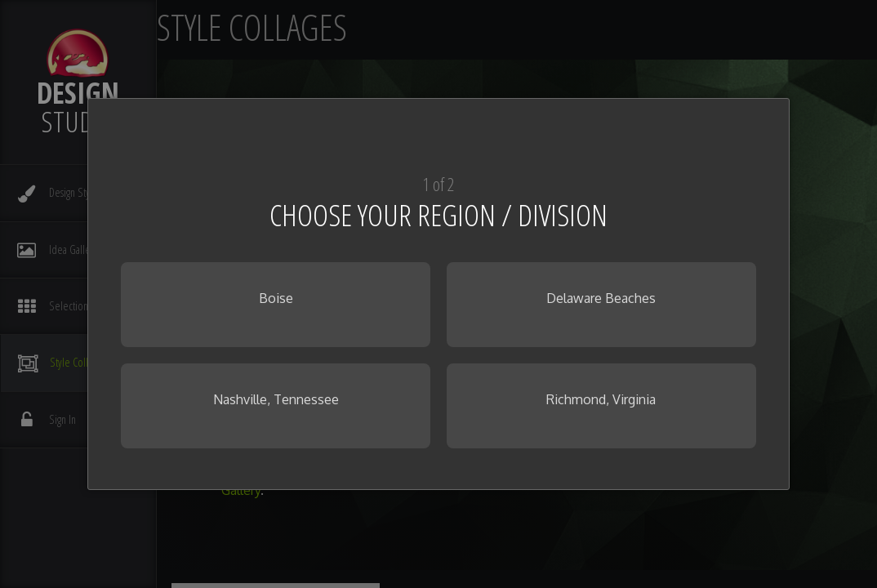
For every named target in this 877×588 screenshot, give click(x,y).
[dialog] (438, 294)
